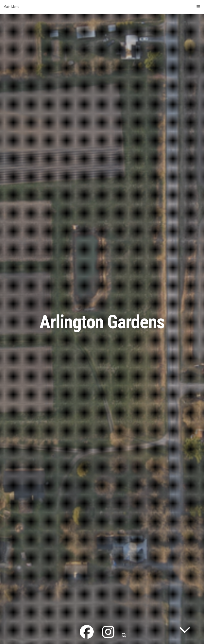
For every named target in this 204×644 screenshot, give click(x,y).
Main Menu (102, 7)
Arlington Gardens (102, 322)
